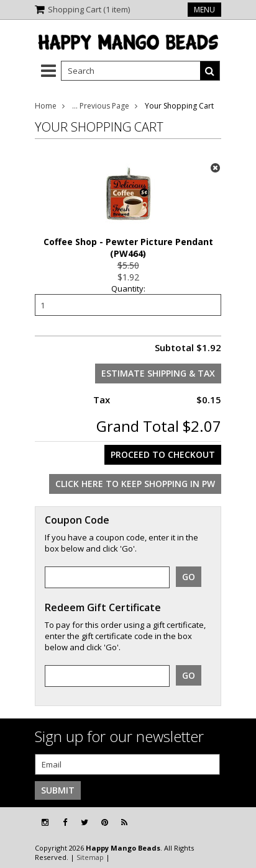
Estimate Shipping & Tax (158, 373)
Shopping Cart (89, 9)
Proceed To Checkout (163, 454)
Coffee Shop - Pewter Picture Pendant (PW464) (128, 248)
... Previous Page (101, 106)
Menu (204, 10)
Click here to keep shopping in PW (135, 484)
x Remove (215, 168)
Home (46, 106)
